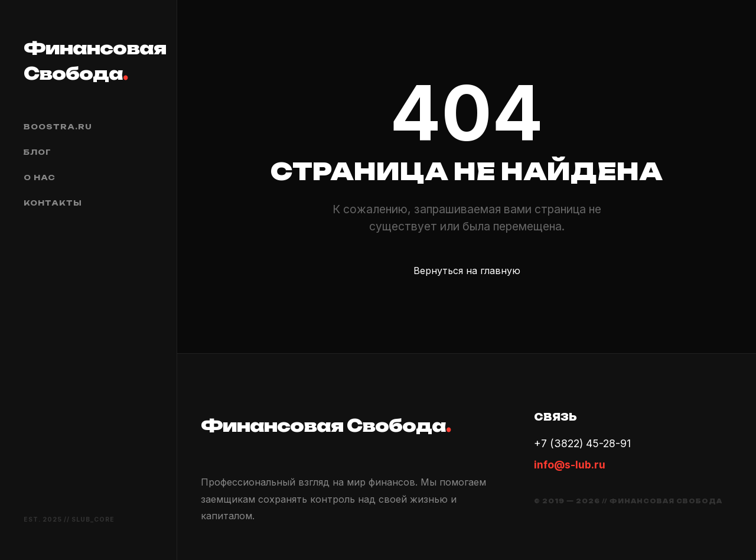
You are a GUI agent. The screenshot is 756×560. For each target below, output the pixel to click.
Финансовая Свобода (88, 61)
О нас (40, 178)
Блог (38, 152)
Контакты (53, 203)
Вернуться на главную (467, 271)
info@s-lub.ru (570, 465)
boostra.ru (58, 127)
